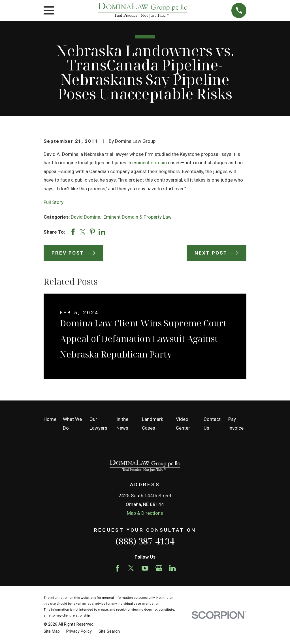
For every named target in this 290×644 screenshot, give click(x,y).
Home (50, 419)
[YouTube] (145, 568)
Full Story (54, 202)
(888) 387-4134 (145, 541)
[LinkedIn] (172, 568)
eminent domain (150, 163)
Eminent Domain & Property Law (137, 217)
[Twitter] (131, 568)
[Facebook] (118, 568)
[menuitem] (52, 632)
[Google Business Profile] (159, 568)
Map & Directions (145, 513)
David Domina (86, 217)
